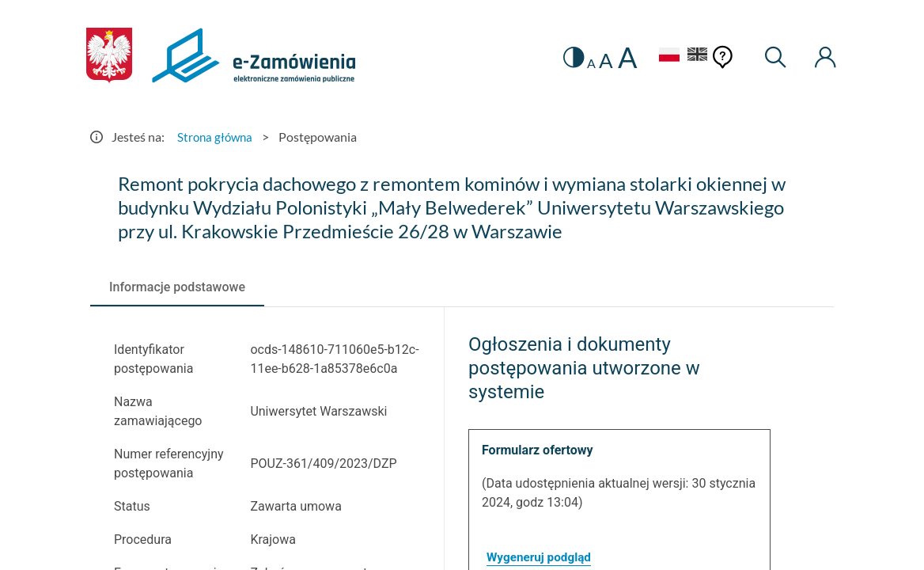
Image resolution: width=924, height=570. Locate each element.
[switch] (562, 57)
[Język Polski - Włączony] (659, 57)
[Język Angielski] (693, 57)
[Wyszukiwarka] (772, 57)
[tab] (177, 287)
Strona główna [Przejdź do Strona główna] (217, 137)
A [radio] (581, 63)
